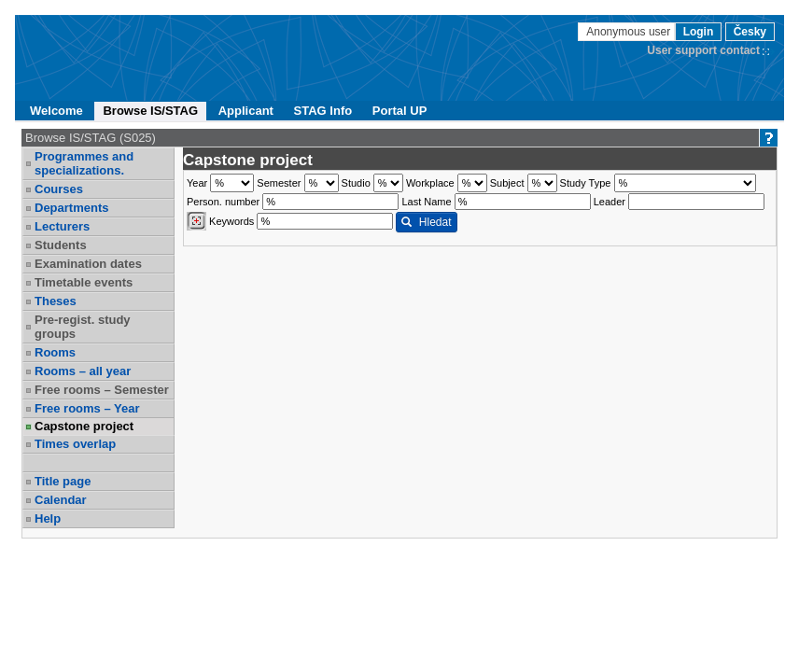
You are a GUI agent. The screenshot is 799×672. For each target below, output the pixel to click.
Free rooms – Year (87, 408)
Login (699, 32)
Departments (71, 208)
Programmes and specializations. (84, 163)
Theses (56, 301)
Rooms (55, 352)
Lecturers (62, 226)
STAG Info (323, 111)
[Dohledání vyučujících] (196, 221)
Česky (750, 32)
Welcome (56, 111)
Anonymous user (630, 32)
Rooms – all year (83, 371)
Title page (63, 481)
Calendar (61, 500)
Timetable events (84, 282)
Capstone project (84, 426)
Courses (59, 189)
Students (61, 245)
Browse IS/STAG (150, 111)
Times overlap (75, 444)
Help (48, 518)
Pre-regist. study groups (83, 327)
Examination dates (88, 264)
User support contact (703, 50)
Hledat (426, 222)
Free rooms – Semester (102, 390)
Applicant (246, 111)
